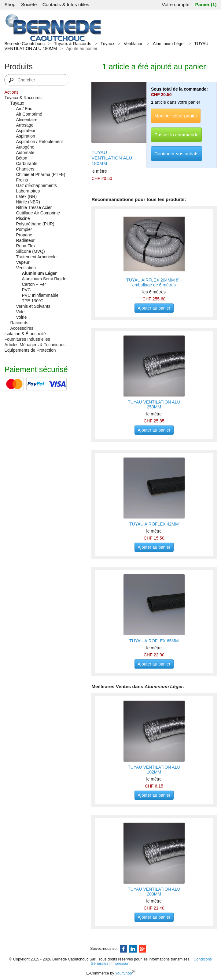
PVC (26, 290)
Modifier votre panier (176, 116)
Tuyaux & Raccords (73, 44)
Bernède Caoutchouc (24, 44)
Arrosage (25, 125)
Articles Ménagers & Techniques (35, 345)
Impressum (121, 964)
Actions (11, 92)
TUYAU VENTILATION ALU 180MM (112, 158)
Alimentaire (27, 120)
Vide (20, 312)
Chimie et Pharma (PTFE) (41, 174)
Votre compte (176, 4)
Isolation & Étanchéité (25, 334)
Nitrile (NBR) (28, 202)
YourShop (124, 973)
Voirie (21, 317)
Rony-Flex (26, 246)
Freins (22, 180)
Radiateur (25, 240)
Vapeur (23, 262)
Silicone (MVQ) (30, 251)
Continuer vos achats (177, 154)
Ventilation (134, 44)
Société (29, 4)
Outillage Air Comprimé (38, 213)
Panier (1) (206, 4)
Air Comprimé (29, 114)
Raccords (19, 323)
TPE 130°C (32, 301)
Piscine (23, 218)
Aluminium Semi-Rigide (44, 279)
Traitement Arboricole (36, 257)
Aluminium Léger (169, 44)
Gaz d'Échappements (36, 185)
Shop (10, 4)
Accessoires (22, 328)
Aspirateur (26, 131)
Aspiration (25, 136)
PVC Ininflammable (40, 295)
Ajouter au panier (154, 308)
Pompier (24, 229)
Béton (22, 158)
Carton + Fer (34, 284)
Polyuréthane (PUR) (35, 224)
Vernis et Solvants (33, 306)
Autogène (25, 147)
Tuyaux (107, 44)
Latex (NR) (26, 196)
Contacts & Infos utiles (66, 4)
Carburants (26, 163)
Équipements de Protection (30, 350)
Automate (25, 153)
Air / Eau (24, 109)
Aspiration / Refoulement (39, 142)
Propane (24, 235)
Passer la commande (177, 135)
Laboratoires (28, 191)
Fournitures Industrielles (27, 339)
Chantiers (25, 169)
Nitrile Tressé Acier (34, 207)
